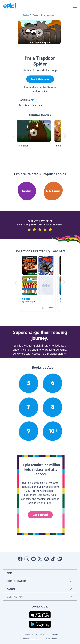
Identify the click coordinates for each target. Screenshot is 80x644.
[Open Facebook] (20, 559)
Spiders (26, 15)
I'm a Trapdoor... (48, 15)
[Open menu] (75, 6)
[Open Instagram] (27, 559)
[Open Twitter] (40, 559)
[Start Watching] (40, 79)
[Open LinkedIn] (60, 559)
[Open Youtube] (33, 559)
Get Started (40, 515)
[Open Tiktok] (53, 559)
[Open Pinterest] (47, 559)
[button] (38, 283)
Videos (35, 15)
